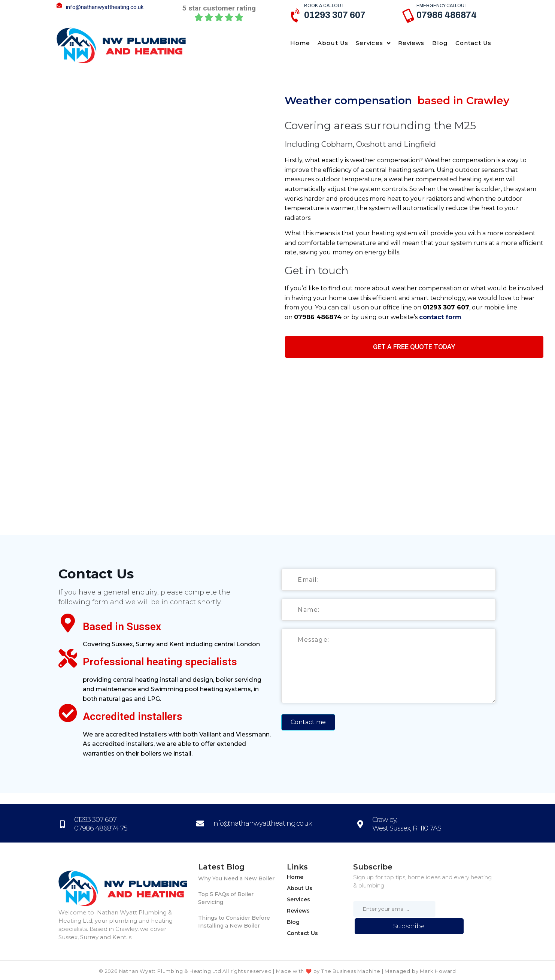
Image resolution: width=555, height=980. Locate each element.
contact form (440, 317)
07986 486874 (447, 15)
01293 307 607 (335, 15)
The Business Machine (351, 971)
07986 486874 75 (101, 828)
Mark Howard (438, 971)
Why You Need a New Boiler (236, 878)
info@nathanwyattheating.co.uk (105, 7)
